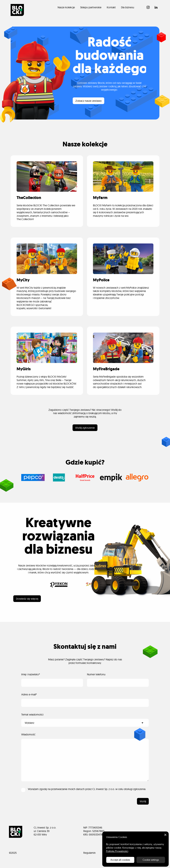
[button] (165, 835)
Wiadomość (28, 734)
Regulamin (89, 853)
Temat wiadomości (32, 714)
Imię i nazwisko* (31, 674)
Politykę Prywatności (117, 851)
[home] (17, 10)
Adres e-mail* (29, 694)
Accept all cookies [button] (120, 860)
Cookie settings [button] (151, 860)
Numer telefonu (96, 674)
